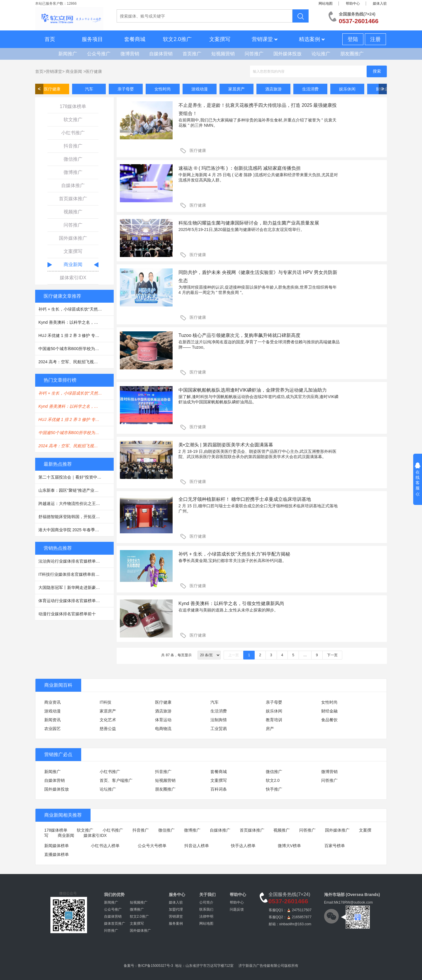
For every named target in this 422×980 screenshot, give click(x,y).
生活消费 (310, 89)
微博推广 (73, 172)
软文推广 (73, 120)
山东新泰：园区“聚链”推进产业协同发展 (75, 490)
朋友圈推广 (352, 54)
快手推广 (274, 789)
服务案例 (176, 924)
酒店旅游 (273, 89)
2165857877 (302, 917)
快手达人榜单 (243, 846)
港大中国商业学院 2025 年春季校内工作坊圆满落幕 (76, 530)
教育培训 (274, 720)
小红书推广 (73, 133)
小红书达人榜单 (105, 846)
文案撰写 (220, 39)
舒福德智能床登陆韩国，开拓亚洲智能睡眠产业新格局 (76, 517)
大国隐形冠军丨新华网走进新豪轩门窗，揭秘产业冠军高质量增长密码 (76, 587)
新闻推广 (68, 54)
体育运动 (163, 720)
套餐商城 (135, 39)
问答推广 (254, 54)
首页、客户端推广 (116, 780)
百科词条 (219, 789)
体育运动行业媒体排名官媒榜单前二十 (73, 601)
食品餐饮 (329, 720)
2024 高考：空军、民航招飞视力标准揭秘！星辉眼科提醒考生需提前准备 (76, 362)
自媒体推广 (73, 185)
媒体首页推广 (115, 924)
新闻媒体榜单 (57, 846)
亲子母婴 (126, 89)
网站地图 (326, 4)
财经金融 (329, 711)
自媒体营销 (161, 54)
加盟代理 (176, 909)
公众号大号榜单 (152, 846)
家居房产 (236, 89)
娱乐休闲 (347, 89)
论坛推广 (321, 54)
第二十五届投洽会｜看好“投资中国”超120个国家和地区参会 (76, 477)
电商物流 (163, 729)
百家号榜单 (335, 846)
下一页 (332, 655)
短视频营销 (223, 54)
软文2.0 (273, 780)
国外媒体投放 (287, 54)
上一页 (234, 655)
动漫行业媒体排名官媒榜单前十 (67, 614)
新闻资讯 (52, 720)
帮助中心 (353, 4)
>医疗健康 (93, 71)
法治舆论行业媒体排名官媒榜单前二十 (73, 561)
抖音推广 (73, 146)
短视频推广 (139, 902)
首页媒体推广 (73, 199)
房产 (270, 729)
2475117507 (302, 910)
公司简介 (206, 902)
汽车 (89, 89)
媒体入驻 (380, 4)
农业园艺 (52, 729)
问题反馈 (237, 909)
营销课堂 (265, 39)
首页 (50, 39)
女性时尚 (163, 89)
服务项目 (92, 39)
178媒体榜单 (73, 106)
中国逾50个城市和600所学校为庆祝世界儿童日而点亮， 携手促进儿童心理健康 (76, 349)
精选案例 (312, 39)
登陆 (353, 39)
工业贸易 (219, 729)
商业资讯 (52, 702)
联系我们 (206, 909)
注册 (375, 39)
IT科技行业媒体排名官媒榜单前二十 (71, 574)
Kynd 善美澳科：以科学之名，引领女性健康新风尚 (76, 322)
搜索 (377, 71)
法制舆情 (219, 720)
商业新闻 (74, 71)
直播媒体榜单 (57, 854)
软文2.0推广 (177, 39)
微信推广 (73, 159)
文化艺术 (108, 720)
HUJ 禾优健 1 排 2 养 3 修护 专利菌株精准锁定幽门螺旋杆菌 (76, 335)
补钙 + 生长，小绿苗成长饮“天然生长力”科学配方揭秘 (76, 309)
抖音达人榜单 (197, 846)
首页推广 (192, 54)
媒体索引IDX (73, 278)
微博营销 (130, 54)
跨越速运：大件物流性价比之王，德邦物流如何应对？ (76, 503)
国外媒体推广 (73, 238)
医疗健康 (52, 89)
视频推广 (73, 212)
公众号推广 (99, 54)
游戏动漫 (200, 89)
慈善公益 (108, 729)
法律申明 (206, 916)
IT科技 (105, 702)
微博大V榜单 (289, 846)
